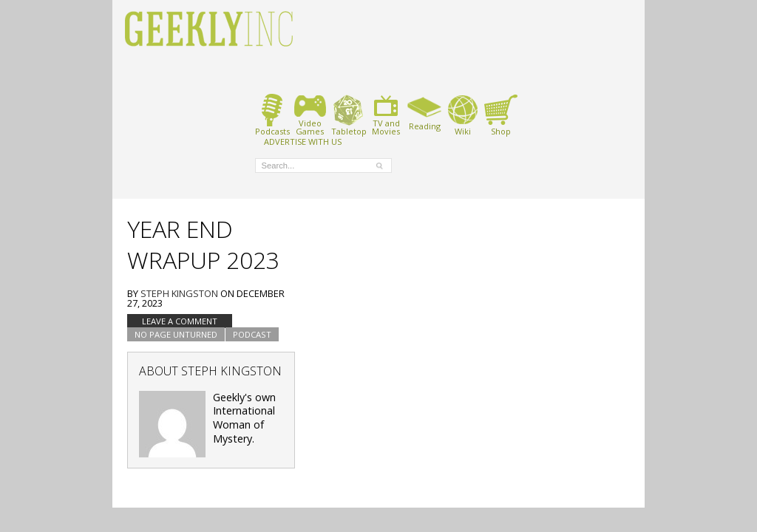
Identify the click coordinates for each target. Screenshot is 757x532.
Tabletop (349, 115)
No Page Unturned (176, 334)
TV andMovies (386, 115)
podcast (252, 334)
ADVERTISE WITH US (303, 141)
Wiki (463, 115)
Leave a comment (180, 321)
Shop (501, 115)
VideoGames (310, 115)
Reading (425, 112)
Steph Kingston (179, 293)
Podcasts (272, 115)
